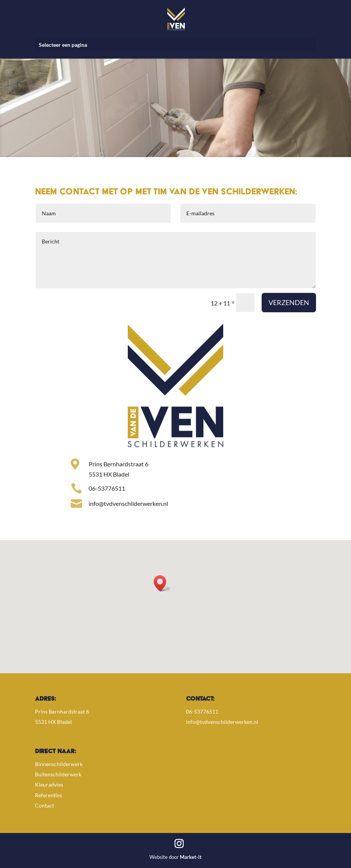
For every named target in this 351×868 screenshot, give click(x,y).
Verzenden (289, 302)
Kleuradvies (49, 785)
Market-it (191, 857)
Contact (44, 805)
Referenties (48, 795)
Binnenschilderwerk (59, 764)
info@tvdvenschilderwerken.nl (222, 722)
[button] (162, 583)
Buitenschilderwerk (58, 774)
